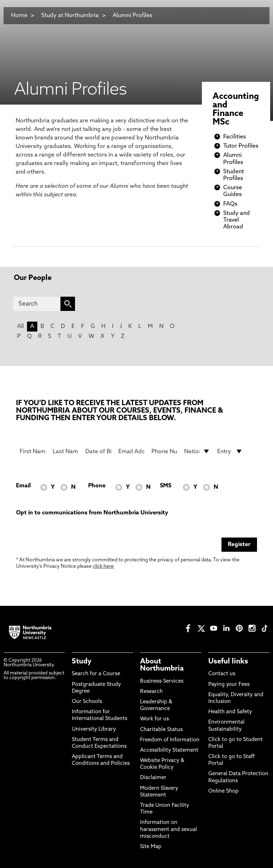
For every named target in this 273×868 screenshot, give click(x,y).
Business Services (162, 681)
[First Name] (33, 451)
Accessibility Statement (169, 750)
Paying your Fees (229, 685)
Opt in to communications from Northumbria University (92, 513)
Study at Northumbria (70, 16)
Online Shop (223, 791)
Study (82, 662)
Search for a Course (96, 674)
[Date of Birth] (98, 451)
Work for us (154, 719)
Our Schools (87, 702)
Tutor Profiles (241, 146)
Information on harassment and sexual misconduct (168, 829)
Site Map (151, 847)
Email (23, 486)
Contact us (222, 674)
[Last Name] (66, 451)
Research (151, 692)
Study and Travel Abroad (237, 220)
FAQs (230, 204)
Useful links (228, 662)
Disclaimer (153, 778)
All (20, 327)
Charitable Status (161, 730)
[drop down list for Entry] (230, 451)
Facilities (235, 137)
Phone (97, 486)
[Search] (37, 304)
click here (103, 567)
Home (19, 16)
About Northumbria (162, 665)
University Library (94, 729)
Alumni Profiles (133, 16)
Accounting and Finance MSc (236, 110)
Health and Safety (230, 712)
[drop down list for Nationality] (197, 451)
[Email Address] (131, 451)
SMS (166, 486)
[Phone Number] (164, 451)
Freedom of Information (170, 740)
